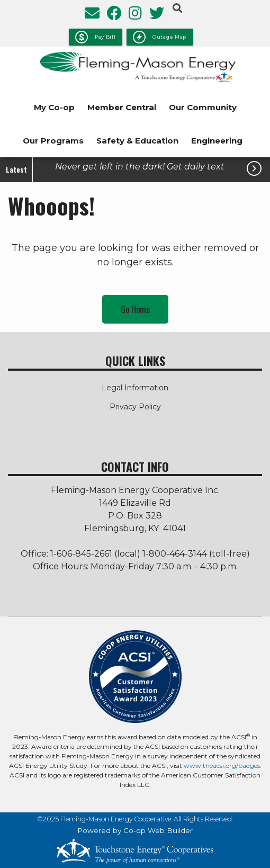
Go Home (135, 309)
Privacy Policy (135, 407)
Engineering (217, 141)
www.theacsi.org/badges (222, 766)
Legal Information (135, 388)
